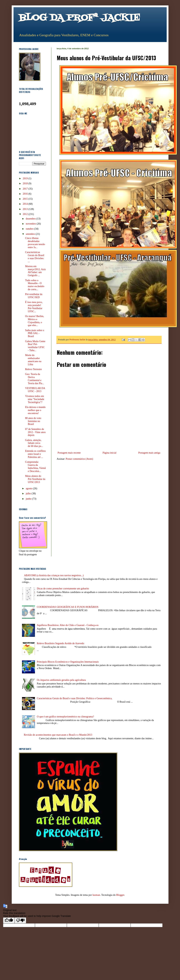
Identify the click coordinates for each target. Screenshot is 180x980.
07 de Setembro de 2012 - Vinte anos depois (35, 432)
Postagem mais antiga (149, 453)
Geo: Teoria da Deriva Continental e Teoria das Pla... (35, 379)
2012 (26, 214)
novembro (31, 224)
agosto (29, 488)
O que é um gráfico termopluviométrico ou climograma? (65, 717)
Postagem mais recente (69, 453)
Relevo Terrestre (33, 369)
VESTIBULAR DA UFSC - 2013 (35, 390)
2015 (26, 199)
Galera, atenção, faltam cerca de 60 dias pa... (34, 443)
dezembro (31, 219)
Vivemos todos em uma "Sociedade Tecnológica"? (35, 399)
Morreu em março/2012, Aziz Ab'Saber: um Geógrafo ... (35, 271)
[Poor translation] (20, 920)
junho (29, 499)
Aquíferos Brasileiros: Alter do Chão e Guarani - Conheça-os (68, 625)
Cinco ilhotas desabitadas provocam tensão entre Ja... (35, 243)
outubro (30, 229)
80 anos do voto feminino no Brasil (33, 421)
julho (29, 494)
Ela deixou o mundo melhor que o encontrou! (35, 410)
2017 (26, 189)
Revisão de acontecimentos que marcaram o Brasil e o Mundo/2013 (58, 735)
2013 (26, 209)
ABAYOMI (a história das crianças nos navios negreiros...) (54, 575)
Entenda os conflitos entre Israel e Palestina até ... (35, 454)
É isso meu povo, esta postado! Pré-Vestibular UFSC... (34, 307)
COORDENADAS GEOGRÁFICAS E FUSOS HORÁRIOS (68, 607)
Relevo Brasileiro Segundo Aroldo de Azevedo (61, 643)
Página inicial (109, 453)
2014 (26, 204)
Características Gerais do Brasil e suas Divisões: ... (35, 257)
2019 (26, 178)
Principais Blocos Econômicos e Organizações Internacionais (68, 662)
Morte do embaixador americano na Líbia (33, 360)
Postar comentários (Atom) (79, 459)
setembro (31, 234)
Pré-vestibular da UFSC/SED (34, 296)
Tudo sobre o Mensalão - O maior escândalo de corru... (35, 285)
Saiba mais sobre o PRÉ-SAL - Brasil (35, 333)
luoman (96, 895)
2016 (26, 194)
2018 (26, 184)
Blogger (120, 895)
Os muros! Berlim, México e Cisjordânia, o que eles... (35, 321)
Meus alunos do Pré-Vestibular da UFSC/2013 (35, 479)
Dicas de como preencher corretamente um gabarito (63, 589)
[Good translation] (9, 920)
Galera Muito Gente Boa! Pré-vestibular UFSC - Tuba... (35, 346)
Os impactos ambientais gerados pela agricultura (61, 680)
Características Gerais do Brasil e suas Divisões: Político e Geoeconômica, (75, 698)
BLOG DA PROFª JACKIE (79, 18)
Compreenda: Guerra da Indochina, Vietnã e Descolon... (35, 466)
